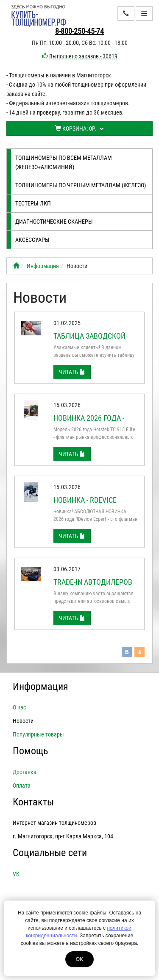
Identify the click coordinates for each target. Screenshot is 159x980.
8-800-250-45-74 (79, 31)
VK (16, 874)
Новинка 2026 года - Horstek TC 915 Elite (89, 422)
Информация (43, 266)
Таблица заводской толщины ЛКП (89, 340)
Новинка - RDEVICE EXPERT (85, 504)
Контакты (33, 802)
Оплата (22, 786)
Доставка (25, 772)
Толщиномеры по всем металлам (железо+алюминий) (64, 162)
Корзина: (79, 129)
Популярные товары (38, 734)
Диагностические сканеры (54, 222)
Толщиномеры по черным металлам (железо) (81, 185)
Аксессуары (32, 240)
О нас (19, 707)
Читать (72, 372)
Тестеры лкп (33, 203)
